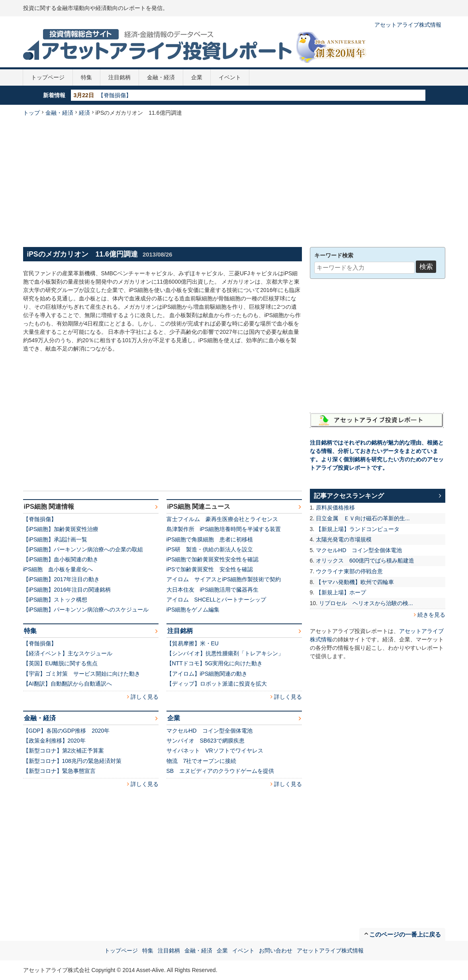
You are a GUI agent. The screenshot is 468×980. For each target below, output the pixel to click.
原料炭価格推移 (335, 508)
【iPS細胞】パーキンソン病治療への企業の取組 (83, 549)
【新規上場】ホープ (341, 592)
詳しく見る (145, 697)
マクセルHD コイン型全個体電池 (210, 731)
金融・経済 (161, 77)
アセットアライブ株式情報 (408, 25)
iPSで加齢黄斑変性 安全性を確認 (210, 569)
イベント (230, 77)
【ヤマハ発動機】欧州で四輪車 (355, 582)
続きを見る (431, 615)
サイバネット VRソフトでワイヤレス (215, 751)
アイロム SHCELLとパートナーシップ (216, 600)
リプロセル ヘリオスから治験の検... (366, 603)
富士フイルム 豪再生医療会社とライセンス (222, 519)
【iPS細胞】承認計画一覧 (55, 539)
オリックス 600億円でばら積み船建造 (365, 561)
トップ (31, 113)
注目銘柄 (119, 77)
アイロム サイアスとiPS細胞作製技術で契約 (224, 579)
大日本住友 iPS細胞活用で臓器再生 (213, 590)
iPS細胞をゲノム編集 (193, 610)
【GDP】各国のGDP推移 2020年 (67, 731)
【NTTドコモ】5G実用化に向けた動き (215, 663)
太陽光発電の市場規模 (344, 539)
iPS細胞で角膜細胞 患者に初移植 (210, 539)
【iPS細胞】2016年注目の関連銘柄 (67, 590)
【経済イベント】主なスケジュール (68, 653)
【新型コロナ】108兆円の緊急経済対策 (72, 761)
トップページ (48, 77)
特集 (86, 77)
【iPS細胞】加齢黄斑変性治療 (61, 529)
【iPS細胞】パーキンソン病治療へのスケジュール (86, 610)
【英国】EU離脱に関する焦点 (60, 663)
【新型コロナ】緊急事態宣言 (59, 771)
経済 (84, 113)
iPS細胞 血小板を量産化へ (58, 569)
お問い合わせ (276, 951)
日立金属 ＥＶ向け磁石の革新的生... (363, 518)
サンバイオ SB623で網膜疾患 (206, 741)
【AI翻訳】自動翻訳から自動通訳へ (68, 684)
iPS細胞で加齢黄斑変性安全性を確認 (213, 559)
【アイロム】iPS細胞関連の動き (207, 674)
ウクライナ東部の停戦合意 (349, 571)
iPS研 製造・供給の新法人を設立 (210, 549)
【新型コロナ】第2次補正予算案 (64, 751)
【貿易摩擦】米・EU (193, 643)
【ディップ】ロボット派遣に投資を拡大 (217, 684)
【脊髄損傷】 (115, 95)
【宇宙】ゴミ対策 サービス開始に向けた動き (82, 674)
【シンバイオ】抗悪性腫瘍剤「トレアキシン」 (225, 653)
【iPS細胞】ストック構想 (55, 600)
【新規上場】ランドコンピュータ (358, 529)
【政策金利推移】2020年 (54, 741)
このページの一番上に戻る (405, 934)
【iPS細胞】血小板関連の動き (61, 559)
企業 (197, 77)
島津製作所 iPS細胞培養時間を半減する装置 (224, 529)
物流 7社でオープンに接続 (202, 761)
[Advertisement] (234, 181)
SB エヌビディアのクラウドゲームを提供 (220, 771)
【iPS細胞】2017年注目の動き (62, 579)
